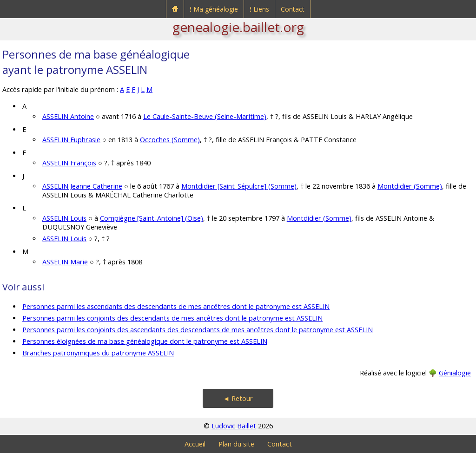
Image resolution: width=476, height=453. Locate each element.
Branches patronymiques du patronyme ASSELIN (98, 353)
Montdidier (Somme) (410, 186)
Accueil (195, 444)
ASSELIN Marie (65, 262)
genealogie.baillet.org (238, 27)
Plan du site (236, 444)
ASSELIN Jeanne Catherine (82, 186)
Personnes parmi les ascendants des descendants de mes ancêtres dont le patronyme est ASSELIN (176, 306)
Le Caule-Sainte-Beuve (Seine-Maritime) (205, 116)
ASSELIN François (69, 163)
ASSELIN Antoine (68, 116)
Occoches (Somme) (170, 140)
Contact (293, 9)
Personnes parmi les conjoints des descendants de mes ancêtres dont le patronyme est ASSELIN (172, 318)
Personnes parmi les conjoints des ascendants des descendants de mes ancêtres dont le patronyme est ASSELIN (198, 330)
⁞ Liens (259, 9)
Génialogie (455, 373)
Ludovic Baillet (234, 426)
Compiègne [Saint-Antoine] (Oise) (152, 218)
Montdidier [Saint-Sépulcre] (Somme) (239, 186)
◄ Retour (238, 398)
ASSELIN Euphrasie (71, 140)
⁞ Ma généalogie (214, 9)
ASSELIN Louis (64, 218)
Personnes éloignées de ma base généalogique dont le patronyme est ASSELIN (145, 341)
